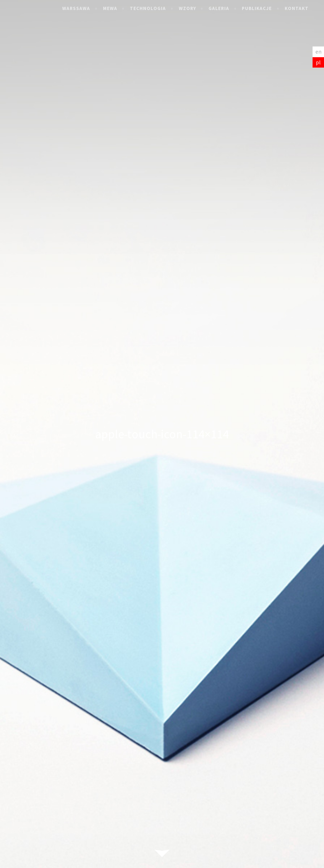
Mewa (116, 8)
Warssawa (83, 8)
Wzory (193, 8)
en (318, 51)
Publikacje (263, 8)
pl (318, 62)
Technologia (154, 8)
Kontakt (303, 8)
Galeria (225, 8)
